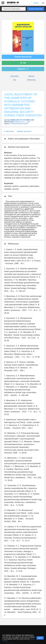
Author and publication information (22, 139)
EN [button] (43, 3)
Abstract (31, 76)
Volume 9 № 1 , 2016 (22, 122)
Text (15, 80)
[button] (3, 3)
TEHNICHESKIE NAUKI (19, 124)
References (31, 80)
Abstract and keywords (17, 147)
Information (15, 76)
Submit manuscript (36, 9)
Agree (40, 638)
